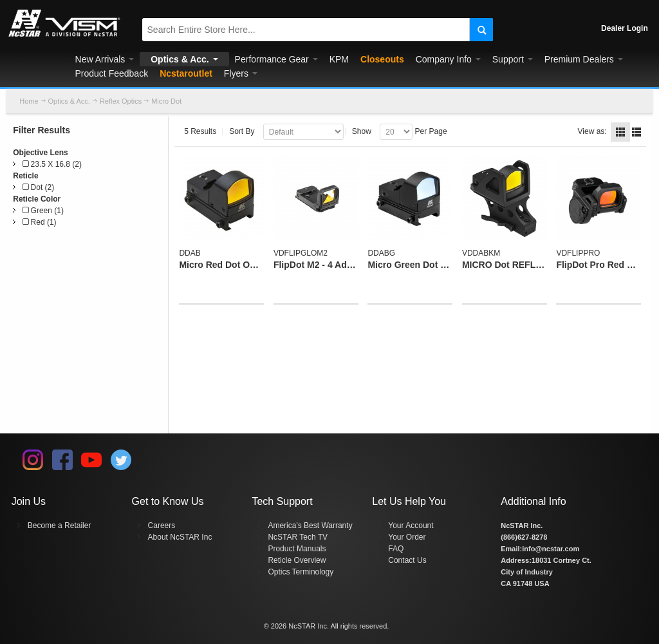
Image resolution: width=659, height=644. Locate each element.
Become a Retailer (60, 526)
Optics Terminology (301, 572)
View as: (592, 131)
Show (362, 131)
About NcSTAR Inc (180, 537)
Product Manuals (297, 549)
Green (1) (43, 211)
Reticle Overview (297, 560)
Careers (162, 526)
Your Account (411, 526)
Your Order (407, 537)
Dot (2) (38, 187)
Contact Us (407, 560)
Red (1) (39, 222)
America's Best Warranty (310, 526)
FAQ (396, 549)
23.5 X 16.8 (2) (52, 164)
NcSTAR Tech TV (298, 537)
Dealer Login (625, 28)
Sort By (242, 131)
